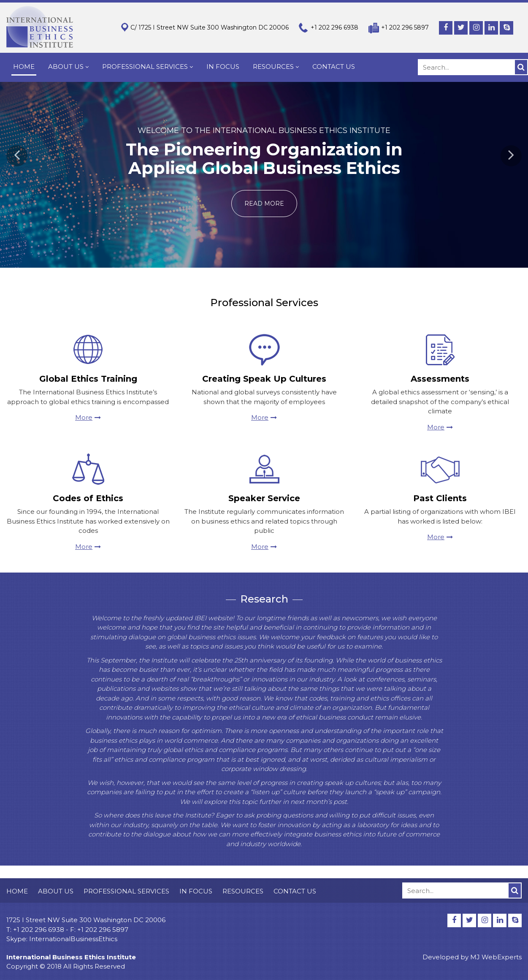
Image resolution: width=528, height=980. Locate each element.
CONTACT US (334, 67)
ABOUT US (68, 67)
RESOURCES (276, 67)
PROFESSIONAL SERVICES (148, 67)
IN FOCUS (223, 67)
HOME (24, 67)
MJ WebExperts (496, 957)
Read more (264, 204)
